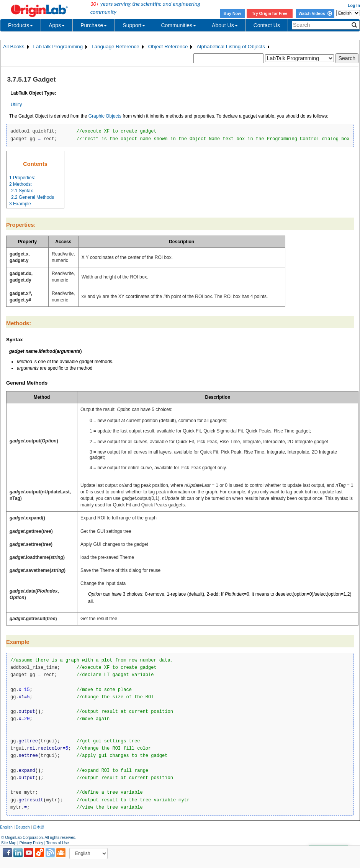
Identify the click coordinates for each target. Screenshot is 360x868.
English (6, 827)
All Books (14, 47)
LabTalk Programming (58, 47)
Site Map (9, 843)
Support (134, 25)
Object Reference (168, 47)
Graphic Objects (105, 116)
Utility (16, 105)
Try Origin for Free (270, 13)
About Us (225, 25)
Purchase (94, 25)
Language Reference (115, 47)
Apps (57, 25)
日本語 (39, 827)
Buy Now (232, 13)
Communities (178, 25)
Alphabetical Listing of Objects (231, 47)
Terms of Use (58, 843)
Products (20, 25)
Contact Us (267, 25)
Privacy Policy (31, 843)
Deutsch (23, 827)
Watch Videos (315, 13)
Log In (354, 5)
